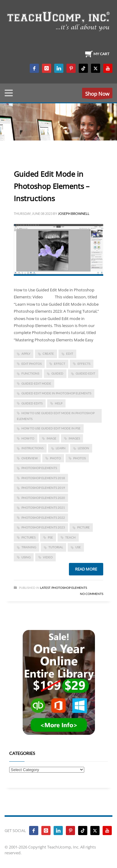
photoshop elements (39, 468)
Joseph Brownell (74, 213)
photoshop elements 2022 (43, 518)
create (48, 354)
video (48, 557)
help (59, 403)
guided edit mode (36, 383)
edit (70, 354)
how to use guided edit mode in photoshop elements (56, 416)
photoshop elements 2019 (43, 488)
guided (57, 373)
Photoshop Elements (69, 588)
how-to (28, 438)
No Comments (92, 594)
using (26, 557)
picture (83, 527)
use (78, 547)
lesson (83, 448)
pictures (28, 537)
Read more (86, 569)
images (74, 438)
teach (70, 537)
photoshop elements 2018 (43, 478)
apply (26, 354)
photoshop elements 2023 (43, 527)
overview (30, 458)
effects (84, 364)
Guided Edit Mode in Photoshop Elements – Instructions (52, 186)
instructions (32, 448)
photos (79, 458)
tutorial (56, 547)
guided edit (85, 373)
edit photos (32, 364)
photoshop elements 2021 (43, 507)
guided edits (32, 403)
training (29, 547)
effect (60, 364)
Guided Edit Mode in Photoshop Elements (56, 393)
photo (55, 458)
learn (61, 448)
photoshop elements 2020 (43, 498)
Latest (45, 588)
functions (30, 373)
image (51, 438)
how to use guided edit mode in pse (51, 428)
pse (50, 537)
